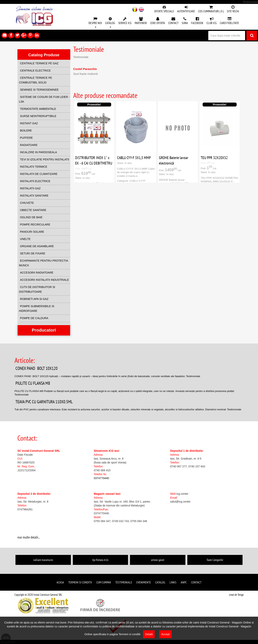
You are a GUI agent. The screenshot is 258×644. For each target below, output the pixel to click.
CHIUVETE (27, 203)
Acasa (60, 582)
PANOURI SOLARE (32, 232)
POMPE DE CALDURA (34, 318)
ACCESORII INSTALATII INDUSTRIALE (44, 280)
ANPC (184, 582)
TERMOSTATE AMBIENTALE (38, 109)
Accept (166, 634)
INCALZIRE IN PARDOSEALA (38, 152)
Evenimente (144, 582)
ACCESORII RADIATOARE (37, 273)
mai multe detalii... (29, 537)
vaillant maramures (43, 560)
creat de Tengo (236, 595)
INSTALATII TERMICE (34, 167)
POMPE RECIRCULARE (35, 225)
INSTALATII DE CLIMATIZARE (39, 174)
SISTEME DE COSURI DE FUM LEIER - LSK (44, 99)
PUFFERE (26, 138)
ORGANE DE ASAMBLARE (37, 246)
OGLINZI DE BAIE (31, 217)
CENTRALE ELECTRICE (35, 71)
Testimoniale (124, 582)
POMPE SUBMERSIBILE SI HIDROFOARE (37, 309)
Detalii (149, 634)
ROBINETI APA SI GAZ (34, 299)
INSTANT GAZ (29, 123)
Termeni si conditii (80, 582)
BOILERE (26, 131)
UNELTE (25, 239)
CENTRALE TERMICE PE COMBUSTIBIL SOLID (36, 80)
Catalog (160, 582)
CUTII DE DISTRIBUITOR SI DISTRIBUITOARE (37, 289)
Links (173, 582)
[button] (95, 23)
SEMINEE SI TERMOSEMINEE (39, 90)
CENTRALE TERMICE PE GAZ (39, 63)
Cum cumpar (104, 582)
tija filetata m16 (100, 560)
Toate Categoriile (215, 560)
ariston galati (158, 560)
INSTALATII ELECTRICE (35, 181)
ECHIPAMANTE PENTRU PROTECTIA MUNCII (43, 263)
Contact (196, 582)
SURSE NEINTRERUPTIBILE (38, 116)
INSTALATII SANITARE (34, 196)
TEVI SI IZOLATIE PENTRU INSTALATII (45, 159)
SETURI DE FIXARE (33, 253)
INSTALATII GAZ (30, 188)
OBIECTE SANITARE (33, 210)
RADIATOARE (29, 145)
